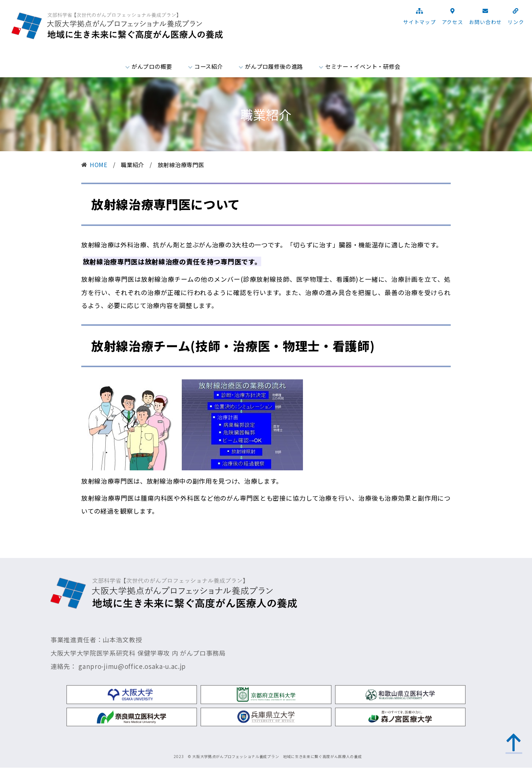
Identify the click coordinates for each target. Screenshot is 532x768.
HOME (99, 165)
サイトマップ (419, 22)
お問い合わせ (485, 22)
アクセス (453, 22)
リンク (516, 22)
